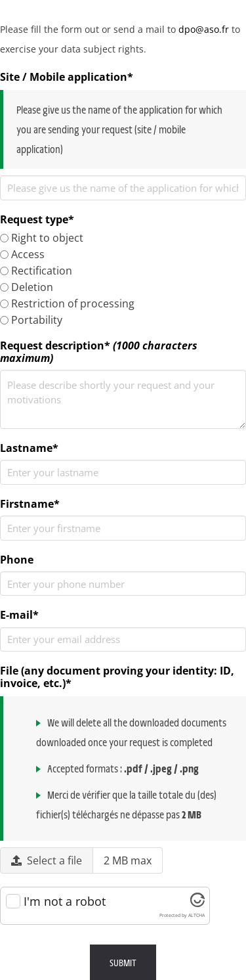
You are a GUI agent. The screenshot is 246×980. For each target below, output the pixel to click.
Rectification (36, 271)
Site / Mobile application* (67, 77)
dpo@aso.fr (204, 29)
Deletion (27, 287)
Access (22, 254)
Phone (17, 560)
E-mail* (19, 615)
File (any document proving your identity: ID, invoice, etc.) (117, 677)
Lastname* (29, 448)
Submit (123, 962)
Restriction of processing (67, 303)
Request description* (99, 352)
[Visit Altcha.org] (197, 902)
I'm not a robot (65, 902)
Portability (31, 320)
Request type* (37, 220)
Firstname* (30, 504)
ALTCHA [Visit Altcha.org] (196, 915)
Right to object (42, 238)
